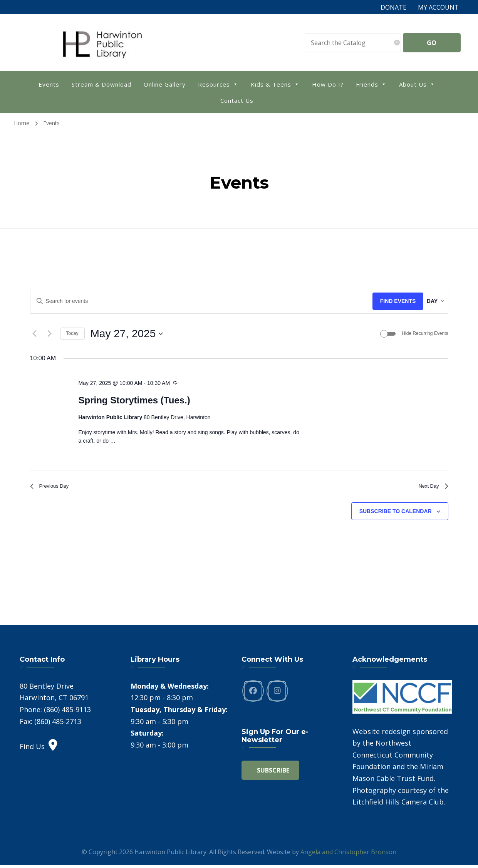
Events (49, 84)
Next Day (431, 488)
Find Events (386, 301)
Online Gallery (165, 84)
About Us (417, 84)
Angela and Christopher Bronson (348, 855)
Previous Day (53, 488)
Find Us (39, 749)
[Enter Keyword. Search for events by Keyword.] (195, 301)
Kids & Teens (275, 84)
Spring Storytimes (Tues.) (134, 401)
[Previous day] (35, 334)
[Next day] (50, 334)
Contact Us (237, 100)
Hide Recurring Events (425, 333)
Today (72, 333)
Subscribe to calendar (396, 514)
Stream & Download (101, 84)
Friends (371, 84)
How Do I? (328, 84)
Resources (218, 84)
